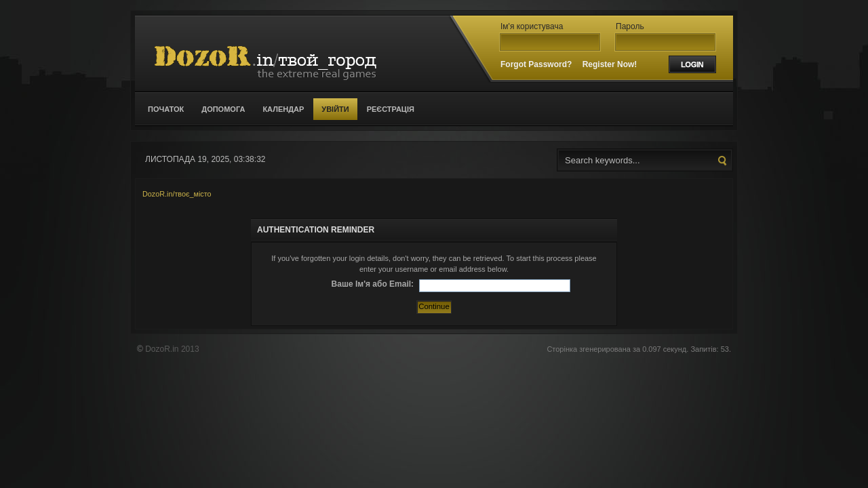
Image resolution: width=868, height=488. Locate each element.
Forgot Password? (536, 64)
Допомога (223, 109)
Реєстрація (391, 109)
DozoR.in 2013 (172, 349)
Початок (166, 109)
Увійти (335, 109)
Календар (283, 109)
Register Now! (610, 64)
